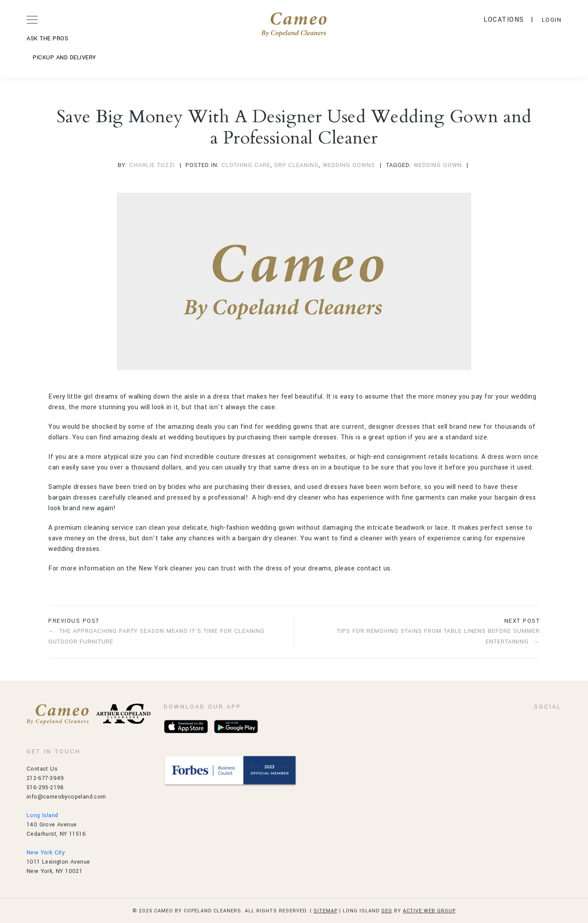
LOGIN (552, 20)
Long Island (42, 815)
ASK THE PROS (47, 39)
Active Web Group (429, 911)
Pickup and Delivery (64, 58)
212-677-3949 (45, 778)
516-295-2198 (45, 787)
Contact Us (42, 769)
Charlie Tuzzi (152, 165)
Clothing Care (246, 165)
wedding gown (438, 165)
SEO (387, 911)
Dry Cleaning (297, 165)
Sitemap (325, 911)
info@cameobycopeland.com (66, 797)
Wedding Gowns (349, 165)
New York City (46, 853)
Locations (504, 20)
